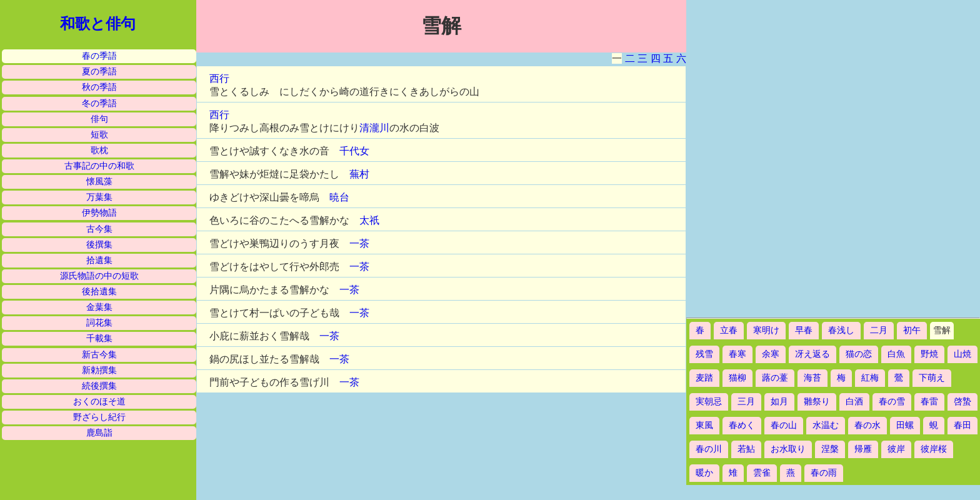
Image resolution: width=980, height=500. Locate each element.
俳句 (99, 119)
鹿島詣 (99, 433)
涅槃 (830, 449)
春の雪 (892, 402)
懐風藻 (99, 182)
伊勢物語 (99, 213)
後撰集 (99, 245)
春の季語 (99, 56)
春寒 (737, 354)
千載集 (99, 338)
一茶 (359, 243)
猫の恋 (859, 354)
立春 (729, 330)
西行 (219, 78)
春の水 (867, 425)
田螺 (905, 425)
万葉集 (99, 197)
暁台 (339, 197)
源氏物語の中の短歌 (99, 276)
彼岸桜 (934, 449)
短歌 (99, 135)
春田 (962, 425)
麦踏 (704, 378)
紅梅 (870, 378)
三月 (746, 402)
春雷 (929, 402)
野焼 (929, 354)
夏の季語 (99, 72)
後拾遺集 (99, 292)
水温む (826, 425)
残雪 (704, 354)
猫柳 (737, 378)
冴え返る (812, 354)
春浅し (841, 330)
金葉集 (99, 307)
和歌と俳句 (98, 24)
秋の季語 (99, 87)
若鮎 (746, 449)
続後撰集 (99, 386)
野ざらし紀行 (99, 417)
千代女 (354, 151)
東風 (704, 425)
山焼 (962, 354)
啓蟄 (962, 402)
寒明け (766, 330)
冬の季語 (99, 103)
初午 (912, 330)
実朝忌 (709, 402)
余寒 (771, 354)
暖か (704, 473)
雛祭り (817, 402)
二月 (879, 330)
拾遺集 (99, 260)
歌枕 (99, 150)
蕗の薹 (775, 378)
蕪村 (359, 174)
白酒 (854, 402)
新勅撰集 (99, 370)
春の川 (709, 449)
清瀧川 (374, 128)
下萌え (932, 378)
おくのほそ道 (99, 402)
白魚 (896, 354)
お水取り (788, 449)
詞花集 (99, 323)
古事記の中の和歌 (99, 166)
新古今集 (99, 355)
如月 (779, 402)
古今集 (99, 229)
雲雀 (762, 473)
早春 (804, 330)
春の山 (784, 425)
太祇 (369, 220)
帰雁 (863, 449)
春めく (742, 425)
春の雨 (824, 473)
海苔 (812, 378)
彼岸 (896, 449)
